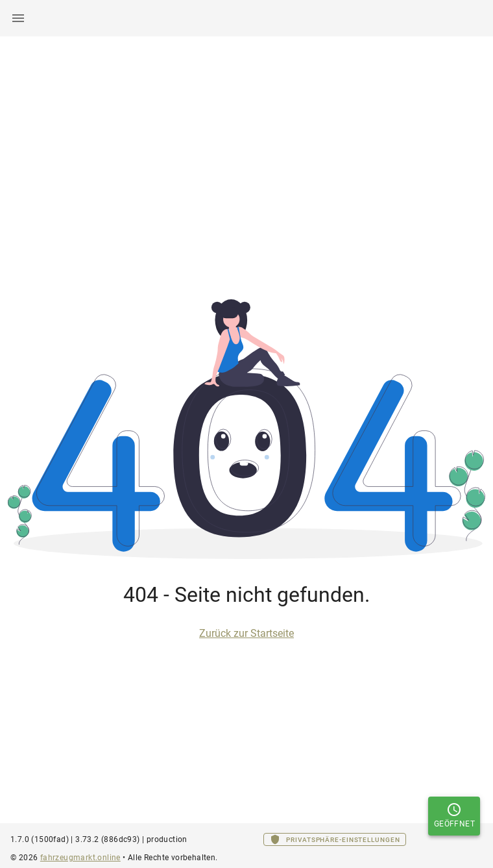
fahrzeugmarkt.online (80, 858)
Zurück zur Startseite (246, 633)
